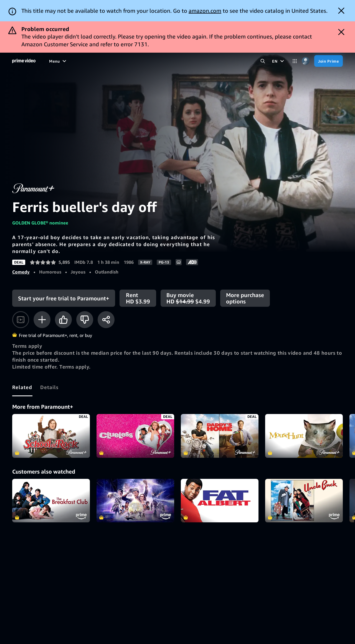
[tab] (22, 387)
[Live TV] (140, 61)
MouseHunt (304, 436)
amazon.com (205, 11)
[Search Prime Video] (263, 61)
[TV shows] (95, 61)
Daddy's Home (220, 436)
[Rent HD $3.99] (138, 298)
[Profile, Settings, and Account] (305, 61)
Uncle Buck (304, 501)
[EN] (279, 61)
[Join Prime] (329, 61)
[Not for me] (85, 320)
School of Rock (51, 436)
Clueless (135, 436)
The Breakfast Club (51, 501)
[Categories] (295, 61)
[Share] (106, 320)
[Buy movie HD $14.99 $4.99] (188, 298)
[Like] (63, 320)
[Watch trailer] (21, 320)
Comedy (21, 272)
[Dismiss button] (341, 11)
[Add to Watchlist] (42, 320)
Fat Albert (220, 501)
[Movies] (71, 61)
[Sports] (118, 61)
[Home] (24, 61)
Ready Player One (135, 501)
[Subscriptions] (172, 61)
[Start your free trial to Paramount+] (64, 298)
